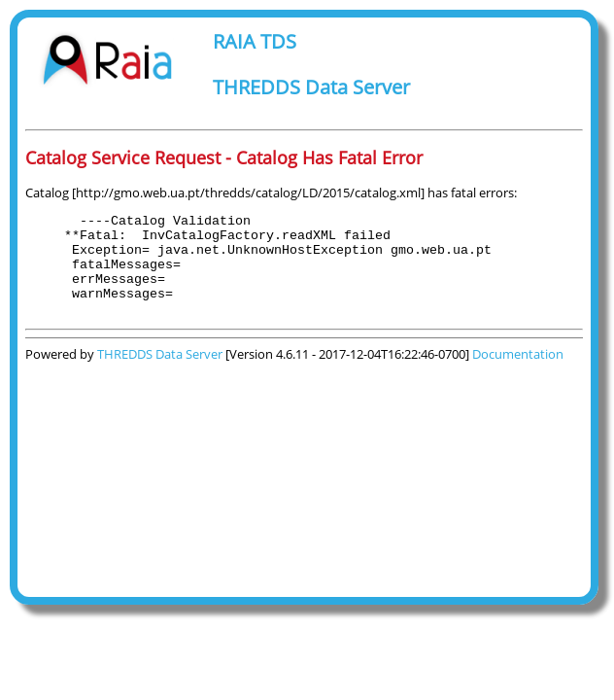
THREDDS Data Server (311, 87)
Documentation (518, 374)
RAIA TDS (255, 41)
